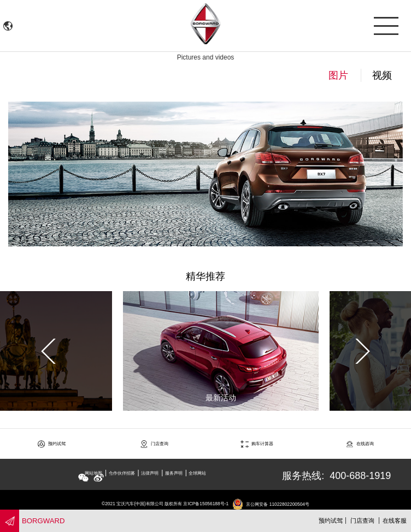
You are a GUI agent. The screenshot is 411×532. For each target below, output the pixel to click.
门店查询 (362, 521)
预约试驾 (331, 521)
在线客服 (395, 521)
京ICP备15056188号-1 (206, 504)
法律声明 (150, 473)
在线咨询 (360, 444)
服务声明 (174, 473)
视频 (382, 75)
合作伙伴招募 (122, 473)
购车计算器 (257, 444)
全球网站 (197, 473)
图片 (338, 75)
